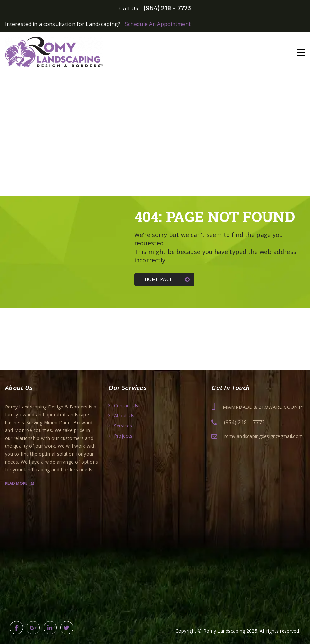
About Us (124, 416)
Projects (123, 436)
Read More (19, 483)
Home (136, 99)
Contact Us (126, 406)
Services (123, 426)
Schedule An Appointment (158, 24)
